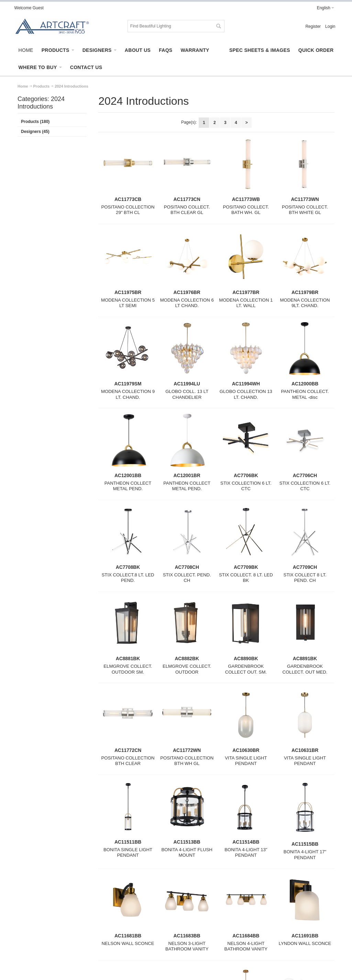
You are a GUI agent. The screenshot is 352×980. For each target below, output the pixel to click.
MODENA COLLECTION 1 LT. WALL (246, 303)
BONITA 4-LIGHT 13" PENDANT (246, 853)
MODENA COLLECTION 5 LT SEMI (128, 303)
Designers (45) (35, 132)
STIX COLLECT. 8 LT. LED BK (246, 578)
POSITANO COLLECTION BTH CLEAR (128, 761)
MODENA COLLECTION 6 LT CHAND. (187, 303)
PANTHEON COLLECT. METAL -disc (305, 394)
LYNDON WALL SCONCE (305, 943)
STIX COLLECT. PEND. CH (187, 578)
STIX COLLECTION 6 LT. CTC (246, 486)
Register (313, 26)
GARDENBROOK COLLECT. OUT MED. (305, 669)
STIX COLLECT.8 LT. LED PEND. (128, 578)
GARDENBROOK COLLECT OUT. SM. (246, 669)
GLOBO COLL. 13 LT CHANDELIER (187, 394)
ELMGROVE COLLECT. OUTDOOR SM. (128, 669)
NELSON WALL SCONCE (128, 943)
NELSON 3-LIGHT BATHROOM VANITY (187, 946)
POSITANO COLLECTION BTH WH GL (187, 761)
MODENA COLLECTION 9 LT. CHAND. (128, 394)
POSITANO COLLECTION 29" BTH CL (128, 210)
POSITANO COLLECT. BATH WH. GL (246, 210)
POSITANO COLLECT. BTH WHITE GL (305, 210)
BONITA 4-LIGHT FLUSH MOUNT (187, 853)
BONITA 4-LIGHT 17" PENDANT (305, 855)
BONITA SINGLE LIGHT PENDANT (128, 853)
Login (330, 26)
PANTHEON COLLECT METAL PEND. (128, 486)
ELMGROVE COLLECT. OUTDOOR (187, 669)
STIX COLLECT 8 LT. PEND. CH (305, 578)
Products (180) (35, 122)
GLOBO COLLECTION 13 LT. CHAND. (246, 394)
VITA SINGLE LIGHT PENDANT (246, 761)
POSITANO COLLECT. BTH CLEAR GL (187, 210)
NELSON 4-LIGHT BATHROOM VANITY (246, 946)
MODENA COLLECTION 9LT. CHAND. (305, 303)
